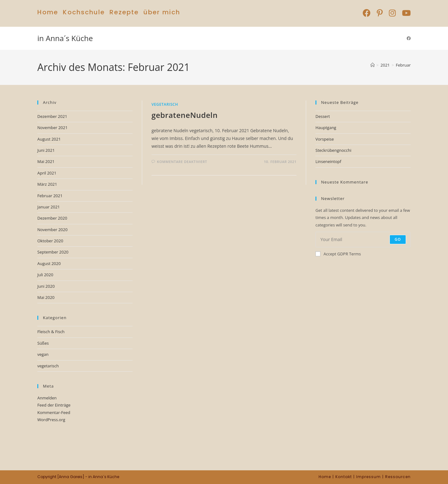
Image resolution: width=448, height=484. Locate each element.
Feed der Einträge (54, 405)
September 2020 (53, 252)
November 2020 (52, 230)
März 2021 (47, 184)
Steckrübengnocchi (333, 150)
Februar (403, 65)
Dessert (323, 116)
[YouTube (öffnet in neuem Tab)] (405, 13)
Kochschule (84, 12)
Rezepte (124, 12)
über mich (162, 12)
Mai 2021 (46, 161)
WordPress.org (51, 420)
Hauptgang (326, 128)
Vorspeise (325, 139)
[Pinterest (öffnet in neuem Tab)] (380, 13)
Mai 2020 (46, 297)
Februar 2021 (50, 196)
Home (48, 12)
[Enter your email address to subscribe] (363, 240)
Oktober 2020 (50, 241)
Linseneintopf (328, 161)
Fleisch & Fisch (51, 332)
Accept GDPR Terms (338, 254)
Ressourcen (398, 477)
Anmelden (47, 398)
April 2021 (47, 173)
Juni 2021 (46, 150)
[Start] (373, 65)
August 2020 (49, 263)
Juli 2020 (45, 275)
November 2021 (52, 128)
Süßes (43, 343)
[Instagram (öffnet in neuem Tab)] (392, 13)
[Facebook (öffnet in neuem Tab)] (367, 13)
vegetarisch (165, 104)
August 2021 (49, 139)
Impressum (369, 477)
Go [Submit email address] (398, 239)
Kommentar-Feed (54, 412)
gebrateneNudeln (185, 115)
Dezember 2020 (52, 218)
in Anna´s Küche (65, 38)
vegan (43, 354)
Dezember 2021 (52, 116)
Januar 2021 (49, 207)
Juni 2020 (46, 286)
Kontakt (344, 477)
